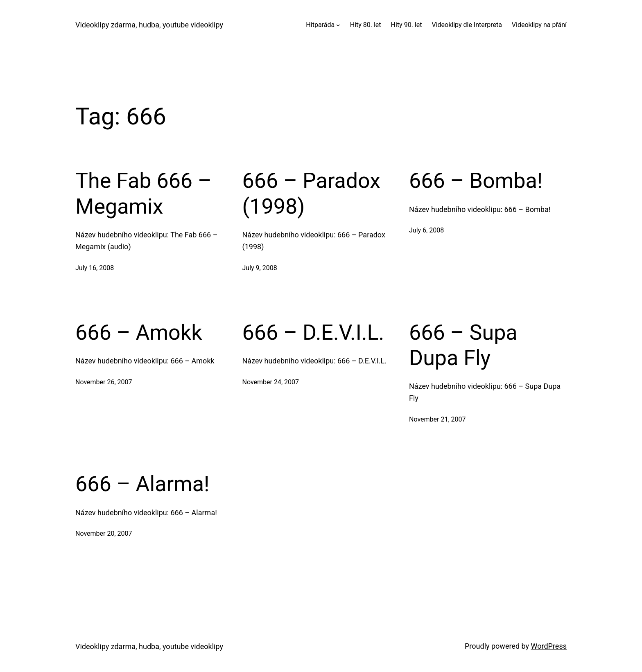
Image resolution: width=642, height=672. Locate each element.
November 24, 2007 (271, 382)
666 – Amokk (139, 333)
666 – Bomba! (476, 181)
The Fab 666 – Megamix (144, 193)
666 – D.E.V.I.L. (313, 333)
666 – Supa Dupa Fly (463, 345)
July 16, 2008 (95, 268)
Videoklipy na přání (539, 25)
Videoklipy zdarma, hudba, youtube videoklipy (149, 25)
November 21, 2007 (437, 419)
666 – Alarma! (142, 484)
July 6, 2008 (426, 230)
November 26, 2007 (104, 382)
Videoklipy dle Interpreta (467, 25)
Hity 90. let (407, 25)
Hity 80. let (366, 25)
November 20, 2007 (104, 533)
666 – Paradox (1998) (312, 193)
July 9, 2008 (260, 268)
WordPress (549, 646)
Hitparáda (320, 25)
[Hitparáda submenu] (338, 25)
